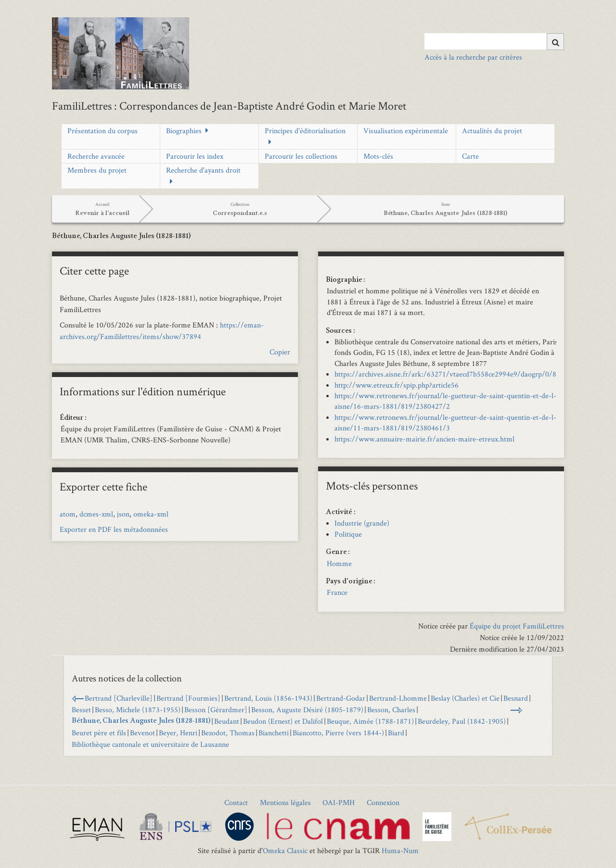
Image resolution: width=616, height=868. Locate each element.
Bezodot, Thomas (228, 733)
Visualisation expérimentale (406, 131)
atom (68, 514)
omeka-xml (151, 514)
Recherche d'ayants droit (203, 170)
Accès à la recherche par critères (473, 57)
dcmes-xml (96, 514)
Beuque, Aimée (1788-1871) (370, 721)
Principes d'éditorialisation (305, 131)
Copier (280, 352)
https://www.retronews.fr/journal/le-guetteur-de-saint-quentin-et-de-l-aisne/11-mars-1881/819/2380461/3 (445, 422)
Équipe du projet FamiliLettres (517, 626)
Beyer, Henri (178, 733)
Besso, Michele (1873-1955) (138, 710)
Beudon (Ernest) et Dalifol (283, 721)
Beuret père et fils (99, 733)
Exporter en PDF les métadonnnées (114, 529)
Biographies (184, 131)
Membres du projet (97, 170)
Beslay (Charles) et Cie (465, 698)
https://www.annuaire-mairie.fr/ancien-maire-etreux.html (424, 439)
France (337, 592)
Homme (339, 563)
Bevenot (142, 733)
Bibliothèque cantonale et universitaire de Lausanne (150, 744)
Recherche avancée (96, 156)
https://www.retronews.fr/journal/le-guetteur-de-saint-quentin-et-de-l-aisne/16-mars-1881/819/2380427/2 (445, 401)
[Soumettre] (555, 42)
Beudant (227, 721)
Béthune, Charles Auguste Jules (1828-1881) (141, 721)
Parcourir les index (195, 156)
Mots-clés (378, 156)
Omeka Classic (285, 850)
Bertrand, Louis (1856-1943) (268, 698)
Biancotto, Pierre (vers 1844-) (338, 733)
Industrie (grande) (362, 523)
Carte (470, 156)
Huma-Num (400, 850)
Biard (396, 733)
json (123, 514)
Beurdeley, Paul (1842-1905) (462, 721)
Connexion (383, 802)
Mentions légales (285, 802)
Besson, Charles (391, 710)
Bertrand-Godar (341, 698)
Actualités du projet (492, 131)
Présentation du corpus (103, 131)
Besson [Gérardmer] (216, 710)
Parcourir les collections (301, 156)
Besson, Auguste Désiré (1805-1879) (307, 710)
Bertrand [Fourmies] (188, 698)
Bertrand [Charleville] (119, 698)
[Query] (494, 41)
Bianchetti (274, 733)
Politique (348, 534)
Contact (236, 802)
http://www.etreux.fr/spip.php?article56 (397, 385)
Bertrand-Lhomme (398, 698)
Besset (81, 710)
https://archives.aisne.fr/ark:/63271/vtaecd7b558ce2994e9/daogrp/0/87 (447, 374)
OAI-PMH (339, 802)
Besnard (516, 698)
